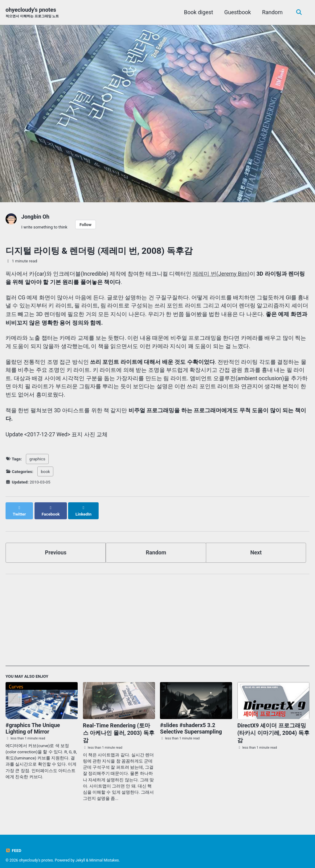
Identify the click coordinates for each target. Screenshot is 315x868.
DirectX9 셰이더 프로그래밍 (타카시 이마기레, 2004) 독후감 (273, 727)
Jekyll (81, 854)
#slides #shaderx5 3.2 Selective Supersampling (191, 722)
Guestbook (237, 12)
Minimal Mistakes (105, 854)
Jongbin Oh (36, 217)
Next (256, 546)
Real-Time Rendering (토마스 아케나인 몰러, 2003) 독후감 (119, 727)
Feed (14, 845)
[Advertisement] (157, 616)
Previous (56, 546)
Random (272, 12)
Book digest (198, 12)
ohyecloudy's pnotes (32, 13)
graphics (37, 459)
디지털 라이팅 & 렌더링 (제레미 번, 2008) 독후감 (99, 251)
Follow (86, 224)
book (45, 471)
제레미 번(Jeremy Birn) (222, 274)
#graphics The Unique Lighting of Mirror (33, 722)
